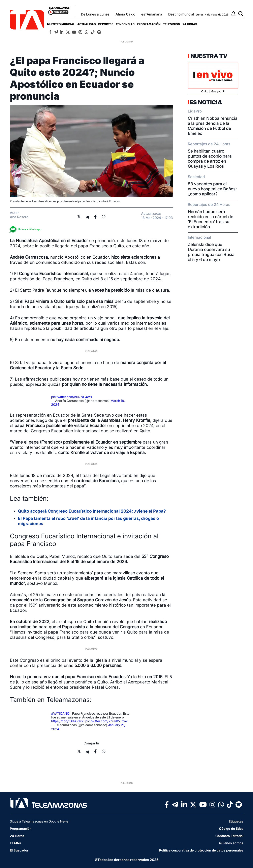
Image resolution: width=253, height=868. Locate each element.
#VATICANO (60, 713)
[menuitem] (61, 24)
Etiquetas (236, 821)
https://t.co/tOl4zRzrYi (68, 721)
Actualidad (87, 24)
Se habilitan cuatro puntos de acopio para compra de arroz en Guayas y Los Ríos (210, 159)
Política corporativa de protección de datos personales (201, 850)
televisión (172, 24)
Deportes (106, 24)
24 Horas (190, 24)
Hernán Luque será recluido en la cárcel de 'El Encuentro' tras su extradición (211, 219)
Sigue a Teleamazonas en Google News (39, 821)
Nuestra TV (209, 56)
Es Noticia (206, 102)
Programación (149, 24)
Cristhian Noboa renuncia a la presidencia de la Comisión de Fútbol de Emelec (213, 126)
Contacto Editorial (229, 836)
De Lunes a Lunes (95, 14)
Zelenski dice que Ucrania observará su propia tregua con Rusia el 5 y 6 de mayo (211, 252)
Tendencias (125, 24)
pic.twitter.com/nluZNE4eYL (72, 397)
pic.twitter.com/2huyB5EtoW (106, 721)
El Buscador (19, 850)
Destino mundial (181, 14)
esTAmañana (152, 14)
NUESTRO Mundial (61, 24)
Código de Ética (231, 829)
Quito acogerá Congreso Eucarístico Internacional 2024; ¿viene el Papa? (92, 511)
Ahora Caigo (125, 14)
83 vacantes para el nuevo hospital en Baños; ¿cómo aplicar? (212, 189)
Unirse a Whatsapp (27, 229)
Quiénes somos (231, 843)
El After (15, 843)
